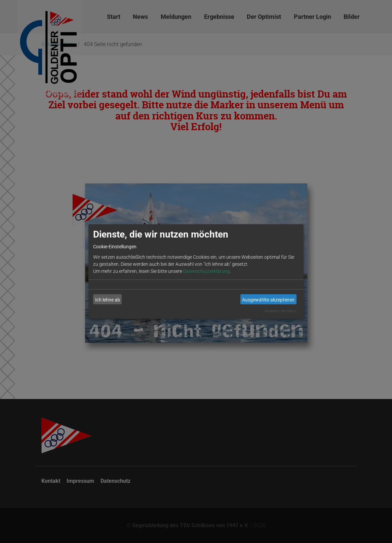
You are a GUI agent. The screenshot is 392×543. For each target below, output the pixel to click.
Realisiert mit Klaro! (280, 311)
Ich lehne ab (108, 299)
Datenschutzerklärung (206, 271)
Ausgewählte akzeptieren (268, 299)
